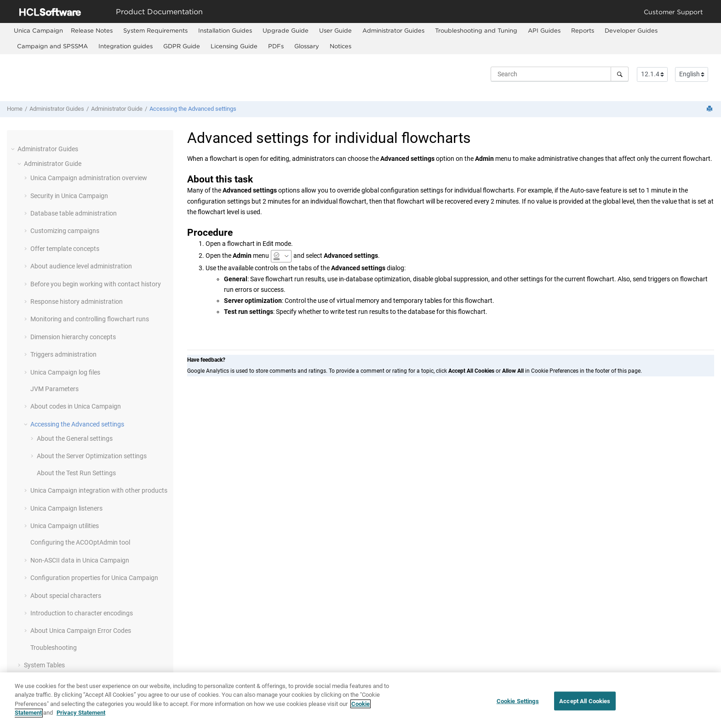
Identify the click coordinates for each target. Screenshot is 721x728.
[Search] (620, 74)
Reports (583, 30)
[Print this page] (710, 109)
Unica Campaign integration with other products (99, 490)
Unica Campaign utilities (65, 526)
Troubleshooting (54, 648)
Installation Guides (225, 30)
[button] (14, 149)
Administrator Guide (117, 109)
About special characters (66, 596)
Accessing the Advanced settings (193, 109)
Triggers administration (63, 354)
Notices (340, 46)
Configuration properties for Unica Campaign (94, 578)
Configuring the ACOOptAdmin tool (80, 542)
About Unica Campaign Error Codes (81, 631)
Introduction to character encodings (82, 613)
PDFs (276, 46)
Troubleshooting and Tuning (476, 30)
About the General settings (75, 438)
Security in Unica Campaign (69, 196)
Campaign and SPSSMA (52, 46)
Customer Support (673, 12)
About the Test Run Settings (76, 473)
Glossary (307, 46)
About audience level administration (81, 266)
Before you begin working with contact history (96, 284)
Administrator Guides (393, 30)
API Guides (544, 30)
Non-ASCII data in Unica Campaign (80, 560)
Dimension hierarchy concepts (73, 337)
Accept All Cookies (585, 706)
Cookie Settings (518, 706)
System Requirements (155, 30)
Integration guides (126, 46)
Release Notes (92, 30)
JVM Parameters (54, 389)
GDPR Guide (182, 46)
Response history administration (77, 301)
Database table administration (74, 213)
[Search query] (560, 74)
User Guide (335, 30)
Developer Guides (631, 30)
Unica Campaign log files (65, 372)
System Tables (44, 665)
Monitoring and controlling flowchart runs (90, 319)
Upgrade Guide (286, 30)
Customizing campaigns (65, 231)
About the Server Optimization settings (92, 456)
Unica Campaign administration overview (89, 178)
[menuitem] (38, 31)
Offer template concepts (65, 249)
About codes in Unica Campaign (76, 406)
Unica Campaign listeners (66, 508)
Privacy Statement (81, 718)
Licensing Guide (234, 46)
